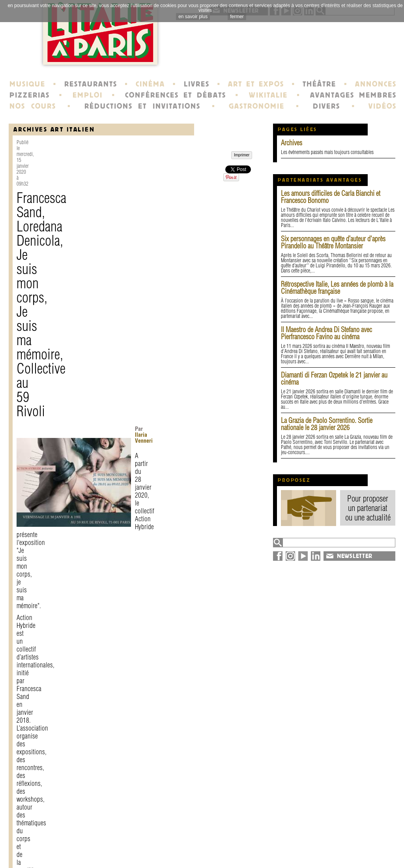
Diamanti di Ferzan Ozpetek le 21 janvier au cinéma (334, 379)
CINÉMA (150, 84)
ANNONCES (376, 84)
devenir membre (117, 854)
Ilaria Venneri (159, 203)
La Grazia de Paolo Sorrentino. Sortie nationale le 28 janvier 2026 (327, 424)
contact (104, 840)
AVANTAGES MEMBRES (353, 95)
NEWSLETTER (355, 556)
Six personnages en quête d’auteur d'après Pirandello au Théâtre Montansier (333, 242)
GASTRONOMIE (257, 106)
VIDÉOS (382, 106)
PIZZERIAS (30, 95)
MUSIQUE (27, 84)
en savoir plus (193, 17)
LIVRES (197, 84)
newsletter (259, 840)
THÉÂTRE (319, 84)
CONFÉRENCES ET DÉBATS (175, 95)
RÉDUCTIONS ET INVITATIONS (142, 106)
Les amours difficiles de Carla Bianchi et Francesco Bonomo (331, 197)
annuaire (331, 840)
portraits (181, 847)
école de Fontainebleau (203, 854)
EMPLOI (88, 95)
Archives (292, 143)
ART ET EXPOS (256, 84)
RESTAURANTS (91, 84)
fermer (237, 17)
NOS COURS (33, 106)
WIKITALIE (268, 95)
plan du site (336, 847)
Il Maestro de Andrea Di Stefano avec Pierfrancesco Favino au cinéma (326, 333)
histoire (180, 840)
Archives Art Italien (54, 129)
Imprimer (35, 774)
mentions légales (118, 847)
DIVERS (326, 106)
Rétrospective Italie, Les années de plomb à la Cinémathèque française (337, 288)
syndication (335, 854)
